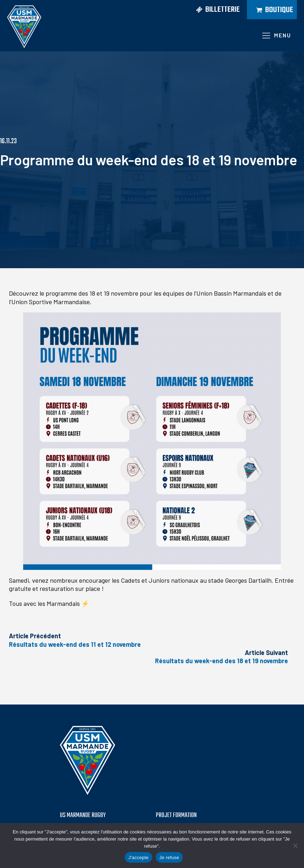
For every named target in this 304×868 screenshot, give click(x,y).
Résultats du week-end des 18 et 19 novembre (221, 661)
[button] (215, 10)
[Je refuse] (295, 846)
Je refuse (169, 857)
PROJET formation (176, 816)
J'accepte (138, 857)
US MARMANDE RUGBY (83, 816)
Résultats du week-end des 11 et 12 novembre (75, 644)
